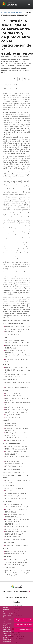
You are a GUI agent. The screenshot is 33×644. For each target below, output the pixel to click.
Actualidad (7, 13)
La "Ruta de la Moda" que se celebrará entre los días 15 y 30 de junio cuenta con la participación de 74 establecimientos (16, 14)
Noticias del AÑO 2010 (17, 13)
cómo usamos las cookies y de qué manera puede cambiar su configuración (8, 636)
